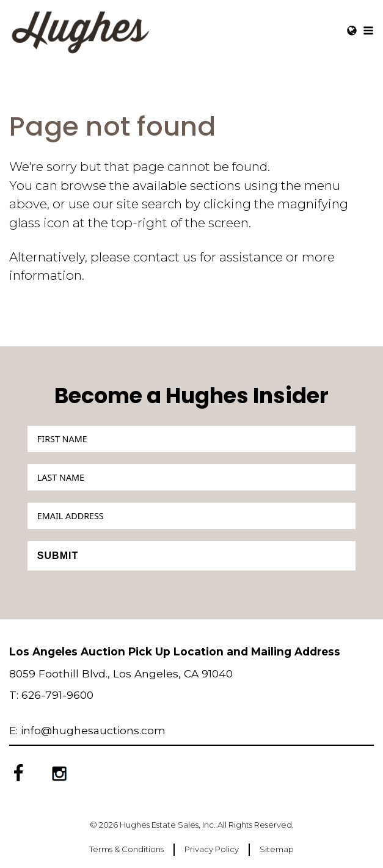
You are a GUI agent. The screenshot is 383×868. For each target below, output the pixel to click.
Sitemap (277, 849)
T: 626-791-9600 (51, 695)
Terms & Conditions (126, 849)
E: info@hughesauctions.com (87, 730)
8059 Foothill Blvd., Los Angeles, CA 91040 (121, 673)
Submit (58, 556)
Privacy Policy (212, 849)
